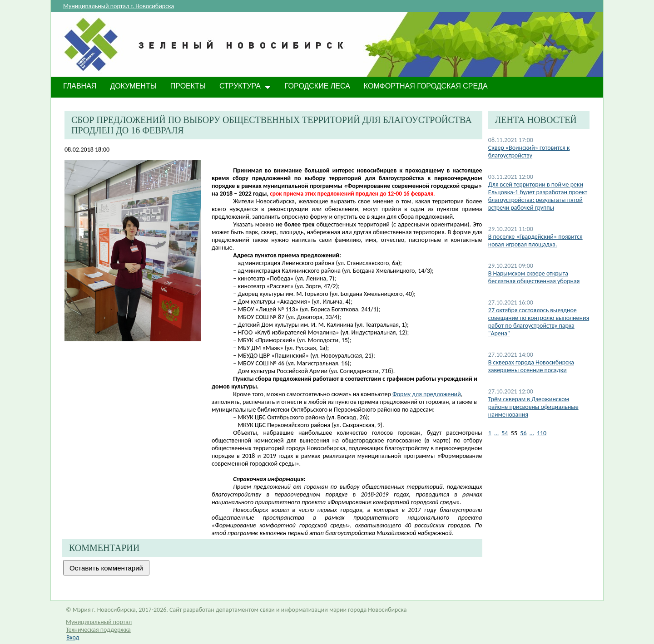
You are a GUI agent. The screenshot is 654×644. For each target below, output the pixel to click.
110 (542, 433)
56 (523, 433)
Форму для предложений (427, 394)
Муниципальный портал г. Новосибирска (119, 6)
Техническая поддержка (98, 630)
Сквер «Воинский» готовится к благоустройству (529, 152)
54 (505, 433)
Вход (73, 637)
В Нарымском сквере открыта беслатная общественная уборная (534, 277)
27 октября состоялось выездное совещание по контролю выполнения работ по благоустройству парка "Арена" (539, 322)
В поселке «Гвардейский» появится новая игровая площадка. (535, 241)
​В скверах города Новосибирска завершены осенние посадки (531, 366)
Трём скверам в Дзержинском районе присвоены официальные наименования (533, 407)
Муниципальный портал (99, 622)
